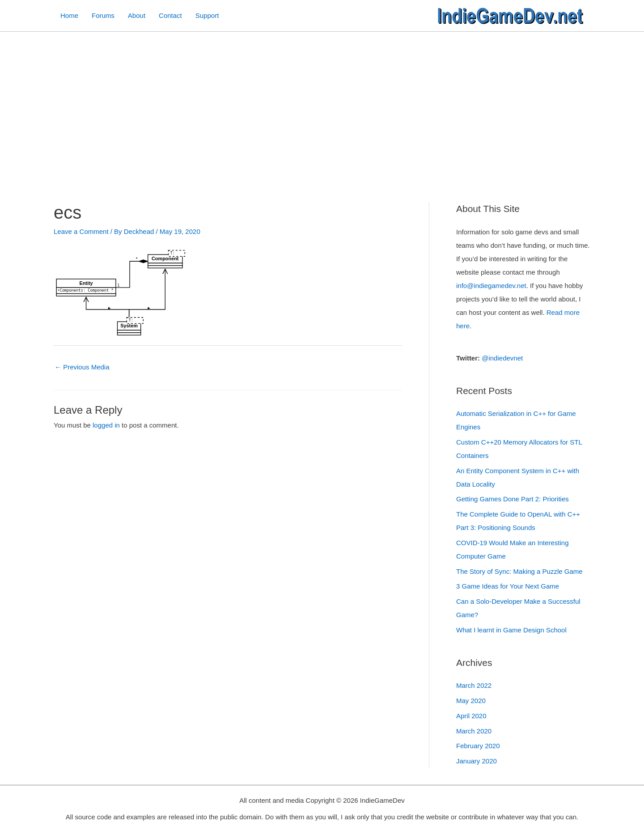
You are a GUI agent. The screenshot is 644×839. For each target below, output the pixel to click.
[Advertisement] (322, 99)
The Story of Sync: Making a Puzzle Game (519, 571)
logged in (106, 425)
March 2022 (474, 685)
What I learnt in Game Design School (511, 630)
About (137, 15)
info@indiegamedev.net (491, 286)
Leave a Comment (81, 231)
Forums (103, 15)
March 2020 (474, 731)
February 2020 (478, 746)
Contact (170, 15)
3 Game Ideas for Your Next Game (508, 586)
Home (69, 15)
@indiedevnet (502, 358)
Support (207, 15)
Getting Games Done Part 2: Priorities (513, 499)
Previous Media (82, 367)
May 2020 (471, 701)
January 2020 (477, 761)
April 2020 (471, 716)
